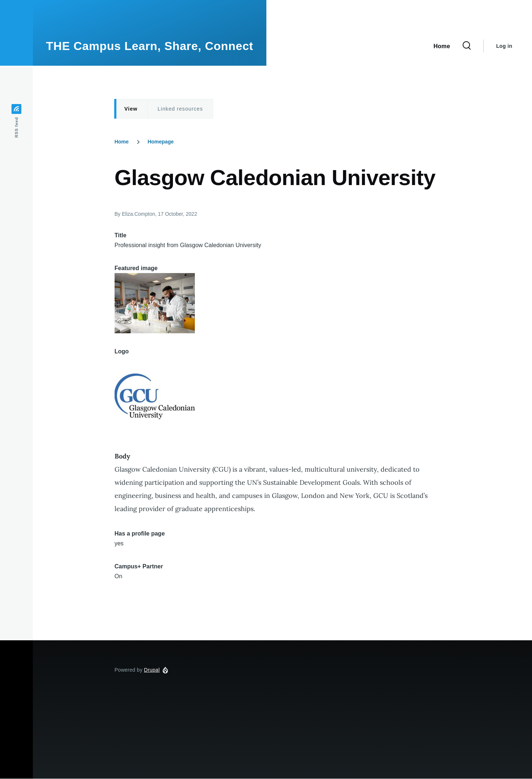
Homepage (161, 142)
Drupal (152, 670)
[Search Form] (467, 46)
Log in (504, 46)
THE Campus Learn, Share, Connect (150, 46)
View (131, 109)
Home (122, 142)
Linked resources (180, 109)
